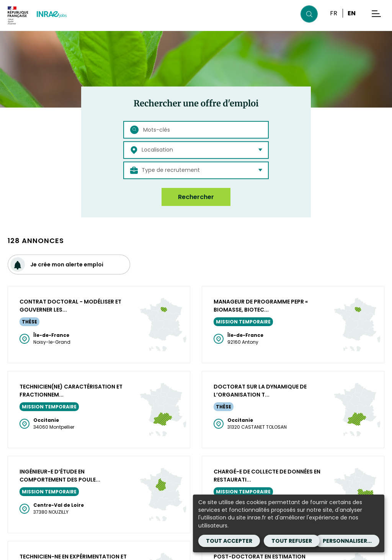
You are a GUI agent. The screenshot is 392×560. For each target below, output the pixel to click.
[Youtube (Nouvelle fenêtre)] (110, 502)
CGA (87, 551)
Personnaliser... (347, 541)
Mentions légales (29, 551)
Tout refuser (292, 541)
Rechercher (196, 197)
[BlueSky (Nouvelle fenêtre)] (86, 502)
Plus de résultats (196, 295)
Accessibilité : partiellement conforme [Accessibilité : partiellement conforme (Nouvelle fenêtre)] (157, 551)
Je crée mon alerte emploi (57, 264)
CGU (68, 551)
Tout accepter (229, 541)
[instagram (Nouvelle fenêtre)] (98, 502)
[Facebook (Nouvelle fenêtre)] (73, 502)
